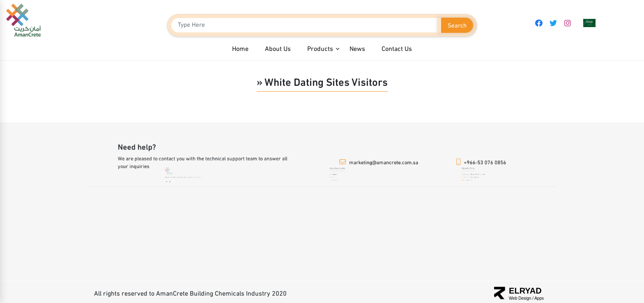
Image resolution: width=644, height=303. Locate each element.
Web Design (521, 298)
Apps (539, 298)
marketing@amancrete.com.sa (383, 163)
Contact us (336, 181)
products (335, 176)
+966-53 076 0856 (486, 163)
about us (335, 178)
